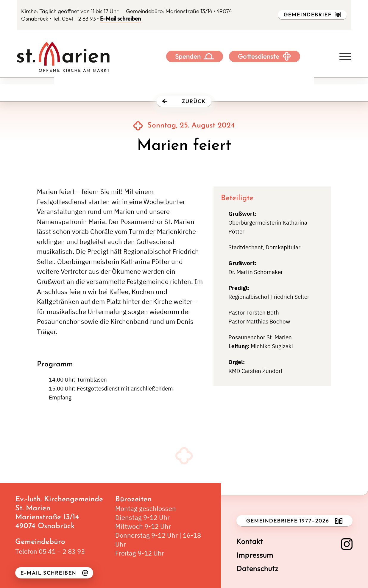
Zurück (184, 101)
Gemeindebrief (312, 15)
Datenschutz (257, 568)
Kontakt (250, 541)
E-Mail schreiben (120, 18)
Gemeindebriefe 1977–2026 (294, 521)
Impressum (255, 555)
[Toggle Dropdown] (209, 56)
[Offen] (345, 57)
